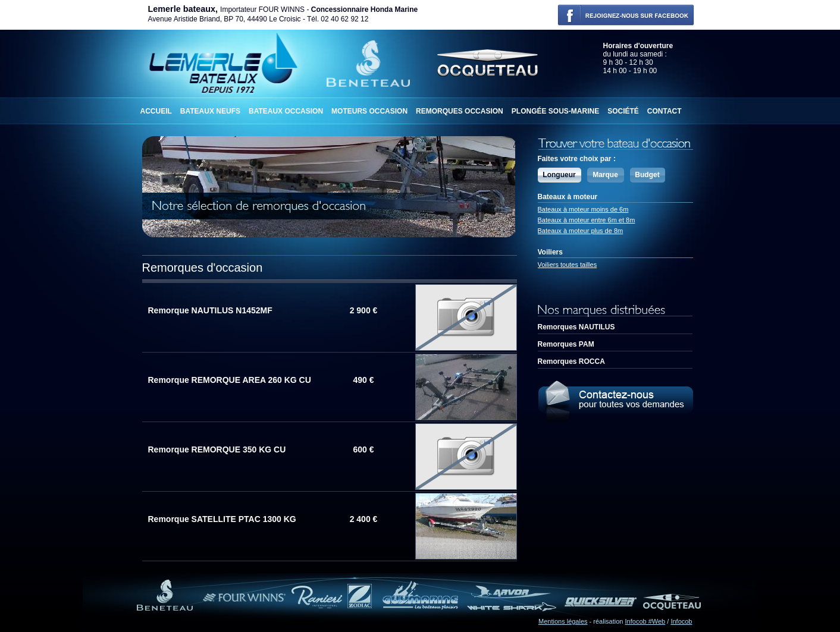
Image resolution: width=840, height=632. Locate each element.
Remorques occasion (460, 111)
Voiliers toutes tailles (568, 265)
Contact (665, 111)
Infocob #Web (645, 621)
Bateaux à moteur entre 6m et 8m (587, 220)
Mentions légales (563, 621)
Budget (647, 175)
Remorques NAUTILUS (576, 327)
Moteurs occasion (369, 111)
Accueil (156, 111)
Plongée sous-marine (555, 111)
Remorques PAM (566, 344)
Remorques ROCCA (571, 361)
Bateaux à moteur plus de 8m (581, 231)
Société (623, 111)
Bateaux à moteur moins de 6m (583, 209)
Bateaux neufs (210, 111)
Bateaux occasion (286, 111)
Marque (605, 175)
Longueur (559, 175)
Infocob (681, 621)
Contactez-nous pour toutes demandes (615, 400)
